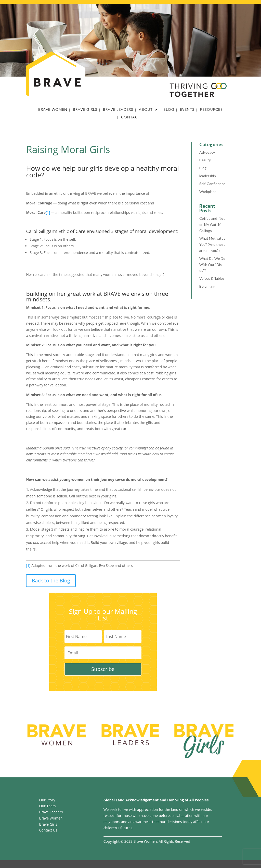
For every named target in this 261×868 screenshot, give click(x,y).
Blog (169, 110)
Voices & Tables (212, 278)
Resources (211, 110)
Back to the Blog (51, 580)
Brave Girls (85, 110)
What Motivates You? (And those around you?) (212, 244)
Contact (131, 118)
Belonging (207, 286)
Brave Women (53, 110)
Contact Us (48, 830)
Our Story (47, 800)
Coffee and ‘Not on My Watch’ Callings (212, 224)
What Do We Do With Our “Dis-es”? (212, 265)
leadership (208, 176)
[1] (48, 212)
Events (187, 110)
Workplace (208, 192)
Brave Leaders (118, 110)
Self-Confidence (212, 184)
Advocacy (207, 152)
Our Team (48, 806)
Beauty (205, 160)
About (146, 110)
